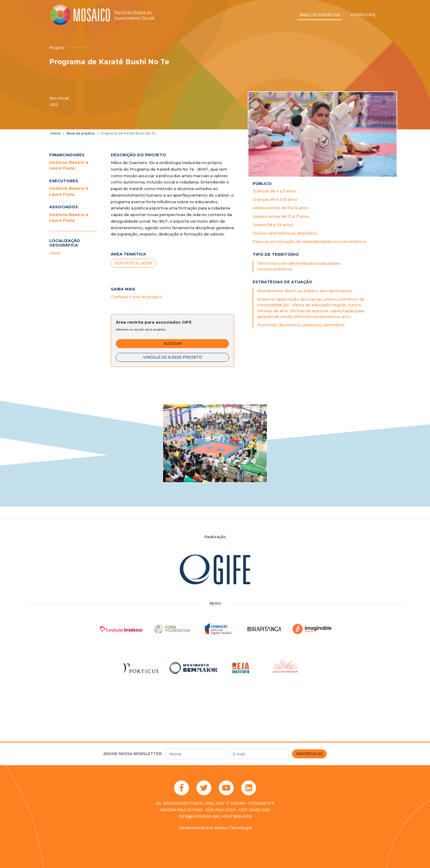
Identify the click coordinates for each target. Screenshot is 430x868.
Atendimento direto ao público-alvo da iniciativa (304, 291)
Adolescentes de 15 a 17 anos (281, 216)
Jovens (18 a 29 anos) (273, 225)
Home (56, 133)
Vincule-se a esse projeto (173, 357)
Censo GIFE (363, 15)
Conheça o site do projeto (136, 297)
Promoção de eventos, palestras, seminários (301, 325)
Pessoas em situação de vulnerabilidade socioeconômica (309, 242)
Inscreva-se (309, 754)
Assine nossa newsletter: (133, 754)
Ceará (55, 253)
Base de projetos (320, 15)
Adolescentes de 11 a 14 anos (281, 208)
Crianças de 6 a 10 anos (275, 199)
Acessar (173, 343)
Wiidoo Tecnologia (233, 828)
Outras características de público (285, 233)
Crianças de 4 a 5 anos (274, 191)
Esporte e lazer (133, 263)
